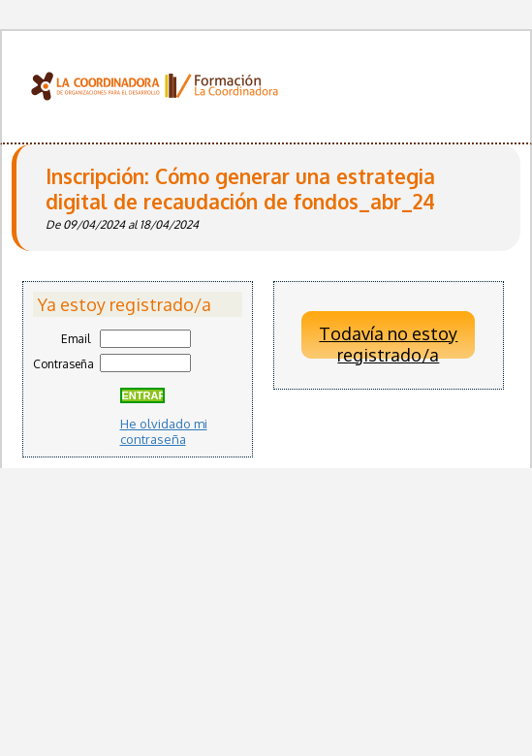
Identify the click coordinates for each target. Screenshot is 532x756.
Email (76, 339)
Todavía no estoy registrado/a (388, 341)
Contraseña (63, 364)
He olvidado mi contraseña (164, 431)
